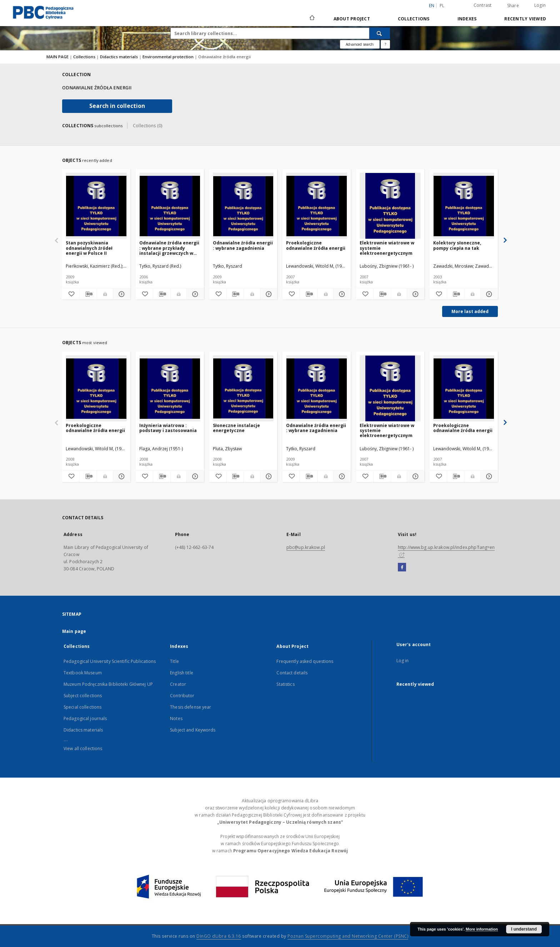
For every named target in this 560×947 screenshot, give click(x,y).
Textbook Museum (83, 673)
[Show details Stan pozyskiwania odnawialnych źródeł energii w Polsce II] (121, 294)
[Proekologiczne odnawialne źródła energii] (317, 206)
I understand (524, 929)
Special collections (82, 707)
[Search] (380, 33)
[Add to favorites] (71, 294)
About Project (352, 19)
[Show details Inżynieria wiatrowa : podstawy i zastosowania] (194, 476)
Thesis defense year (191, 707)
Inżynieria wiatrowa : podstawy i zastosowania (168, 428)
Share (513, 6)
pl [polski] (442, 6)
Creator (178, 684)
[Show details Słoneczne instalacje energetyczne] (268, 476)
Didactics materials (119, 57)
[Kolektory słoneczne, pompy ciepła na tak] (464, 206)
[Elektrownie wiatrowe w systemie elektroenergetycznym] (390, 206)
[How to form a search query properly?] (385, 44)
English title (182, 673)
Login (540, 5)
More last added (470, 311)
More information (482, 929)
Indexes (467, 19)
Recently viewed (525, 19)
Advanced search (360, 44)
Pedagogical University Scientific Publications (110, 661)
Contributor (182, 696)
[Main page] (312, 19)
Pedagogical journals (85, 718)
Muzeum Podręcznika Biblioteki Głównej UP (108, 684)
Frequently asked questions (305, 661)
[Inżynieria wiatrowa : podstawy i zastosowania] (170, 389)
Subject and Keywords (193, 730)
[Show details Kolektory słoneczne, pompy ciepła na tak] (488, 294)
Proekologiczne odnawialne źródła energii (316, 245)
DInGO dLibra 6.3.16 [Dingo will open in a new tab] (219, 936)
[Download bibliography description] (88, 294)
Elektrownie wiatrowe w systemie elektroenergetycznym (387, 248)
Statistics (285, 684)
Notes (176, 718)
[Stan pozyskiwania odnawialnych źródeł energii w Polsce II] (96, 206)
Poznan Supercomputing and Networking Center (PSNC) (348, 936)
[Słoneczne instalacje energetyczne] (243, 389)
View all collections (83, 748)
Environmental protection (169, 57)
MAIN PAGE (57, 57)
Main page (74, 631)
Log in (403, 661)
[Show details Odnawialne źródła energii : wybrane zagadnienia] (268, 294)
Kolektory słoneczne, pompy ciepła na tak (457, 245)
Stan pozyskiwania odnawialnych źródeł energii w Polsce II (89, 248)
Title (174, 661)
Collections (414, 19)
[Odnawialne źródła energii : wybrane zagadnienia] (243, 206)
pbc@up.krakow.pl (306, 547)
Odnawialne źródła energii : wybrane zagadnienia (243, 245)
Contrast (483, 5)
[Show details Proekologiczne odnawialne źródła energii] (341, 294)
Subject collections (83, 696)
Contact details (292, 673)
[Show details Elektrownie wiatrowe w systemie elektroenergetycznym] (415, 294)
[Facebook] (402, 567)
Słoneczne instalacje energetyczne (236, 428)
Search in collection (117, 106)
